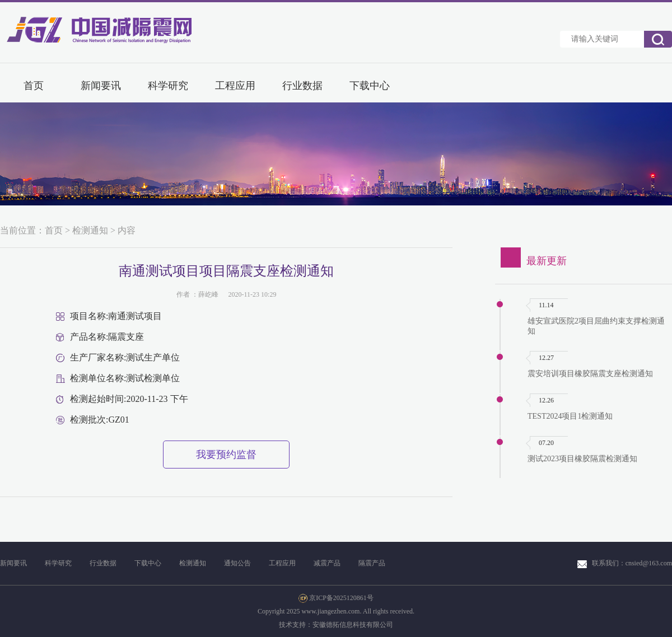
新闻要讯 (101, 86)
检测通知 (90, 230)
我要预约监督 (226, 455)
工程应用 (235, 86)
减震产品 (327, 563)
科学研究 (168, 86)
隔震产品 (372, 563)
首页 (34, 86)
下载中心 (370, 86)
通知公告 (237, 563)
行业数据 (302, 86)
